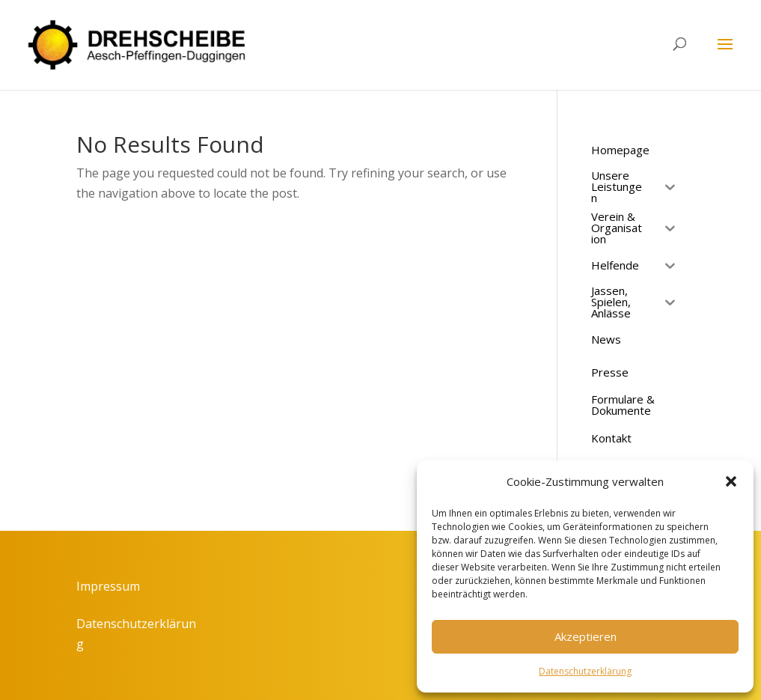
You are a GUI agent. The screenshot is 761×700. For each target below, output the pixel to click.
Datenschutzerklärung (585, 671)
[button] (731, 481)
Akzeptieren (586, 636)
